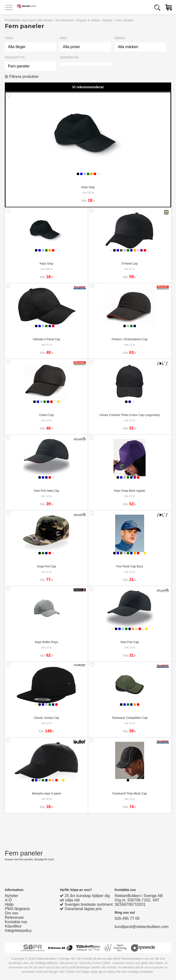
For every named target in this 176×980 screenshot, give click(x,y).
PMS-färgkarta (17, 909)
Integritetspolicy (18, 931)
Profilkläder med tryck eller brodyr (29, 20)
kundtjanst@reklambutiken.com (142, 927)
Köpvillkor (13, 926)
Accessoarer (64, 20)
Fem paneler (125, 20)
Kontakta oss (16, 922)
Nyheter (12, 896)
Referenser (14, 917)
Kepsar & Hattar (88, 20)
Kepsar (107, 20)
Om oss (11, 913)
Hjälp (9, 904)
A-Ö (8, 900)
